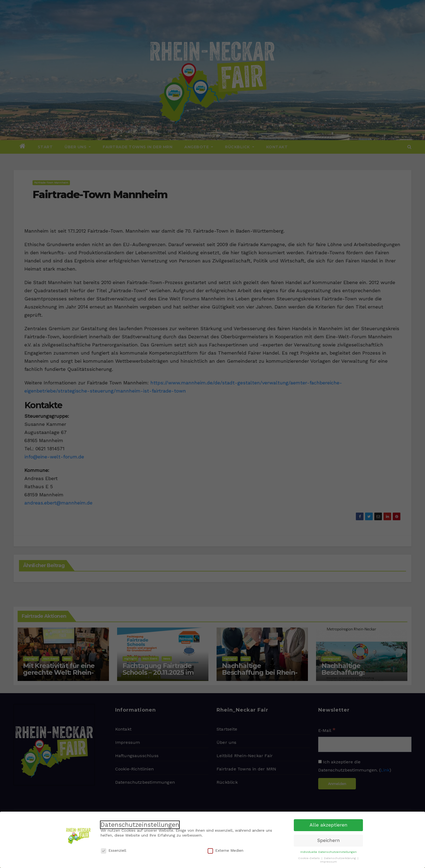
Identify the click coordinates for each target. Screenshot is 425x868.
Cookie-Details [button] (310, 858)
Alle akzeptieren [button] (329, 825)
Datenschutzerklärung (340, 858)
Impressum (329, 862)
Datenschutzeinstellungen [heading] (140, 825)
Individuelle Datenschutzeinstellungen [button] (329, 852)
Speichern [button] (329, 840)
